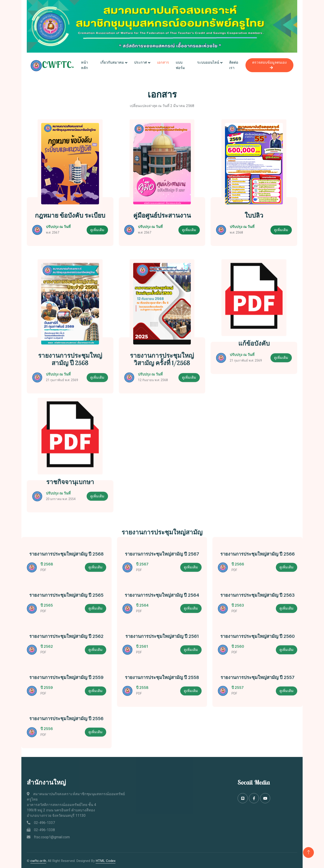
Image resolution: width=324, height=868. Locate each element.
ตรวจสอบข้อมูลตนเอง (268, 64)
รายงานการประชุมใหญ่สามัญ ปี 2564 (162, 608)
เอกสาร (164, 62)
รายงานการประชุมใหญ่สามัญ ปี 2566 (258, 567)
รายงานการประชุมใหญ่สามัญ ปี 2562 (66, 649)
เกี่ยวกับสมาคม (113, 62)
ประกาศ (141, 62)
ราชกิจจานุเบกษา (70, 526)
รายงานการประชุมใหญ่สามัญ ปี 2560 (258, 649)
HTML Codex (106, 860)
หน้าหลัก (86, 65)
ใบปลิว (254, 214)
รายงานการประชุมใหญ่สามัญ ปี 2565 (66, 608)
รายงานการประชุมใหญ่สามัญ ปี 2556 (66, 732)
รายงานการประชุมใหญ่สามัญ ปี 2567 (162, 567)
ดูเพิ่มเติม (97, 229)
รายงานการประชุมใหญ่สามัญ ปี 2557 (258, 691)
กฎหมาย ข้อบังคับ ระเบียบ (70, 214)
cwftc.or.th (38, 860)
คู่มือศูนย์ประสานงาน (162, 214)
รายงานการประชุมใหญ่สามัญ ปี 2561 (162, 649)
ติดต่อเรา (234, 65)
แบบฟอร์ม (181, 65)
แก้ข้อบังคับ (254, 395)
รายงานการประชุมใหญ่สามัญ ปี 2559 (66, 691)
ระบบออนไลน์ (208, 62)
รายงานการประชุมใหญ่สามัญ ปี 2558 (162, 691)
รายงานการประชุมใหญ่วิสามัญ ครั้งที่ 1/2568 (162, 411)
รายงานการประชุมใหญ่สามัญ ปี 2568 (70, 411)
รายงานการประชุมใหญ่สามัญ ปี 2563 (258, 608)
